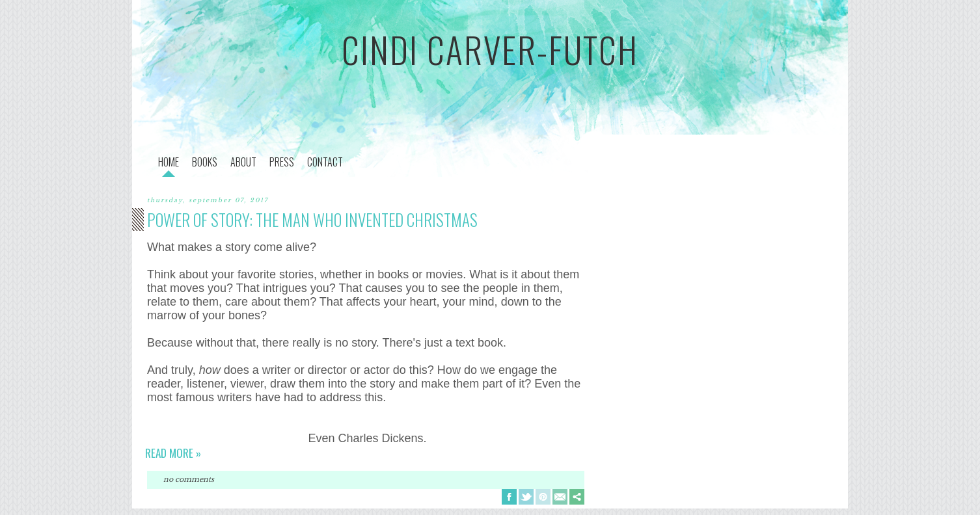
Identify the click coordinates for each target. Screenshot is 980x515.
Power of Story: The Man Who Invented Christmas (312, 219)
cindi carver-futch (490, 49)
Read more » (173, 453)
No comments (189, 479)
